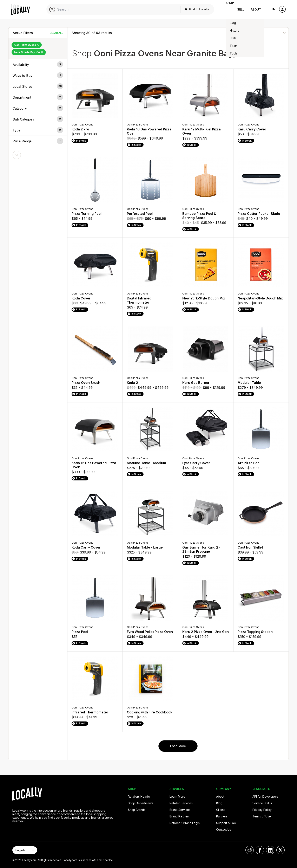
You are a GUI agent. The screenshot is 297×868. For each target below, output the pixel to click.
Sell (241, 9)
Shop (226, 9)
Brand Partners (180, 816)
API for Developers (265, 796)
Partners (222, 816)
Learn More (177, 796)
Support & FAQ (226, 823)
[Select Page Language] (25, 850)
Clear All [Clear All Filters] (56, 33)
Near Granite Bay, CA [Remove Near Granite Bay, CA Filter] (29, 52)
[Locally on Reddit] (250, 850)
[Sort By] (264, 33)
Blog (219, 803)
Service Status (262, 803)
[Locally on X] (280, 850)
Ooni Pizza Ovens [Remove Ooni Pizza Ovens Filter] (27, 45)
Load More (178, 746)
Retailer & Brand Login (185, 823)
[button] (38, 65)
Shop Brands (137, 810)
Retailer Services (181, 803)
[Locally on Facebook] (260, 850)
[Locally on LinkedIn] (270, 850)
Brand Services (180, 810)
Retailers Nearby (139, 796)
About (256, 9)
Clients (221, 810)
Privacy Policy (262, 810)
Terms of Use (262, 816)
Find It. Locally (190, 9)
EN (273, 9)
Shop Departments (141, 803)
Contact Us (224, 830)
